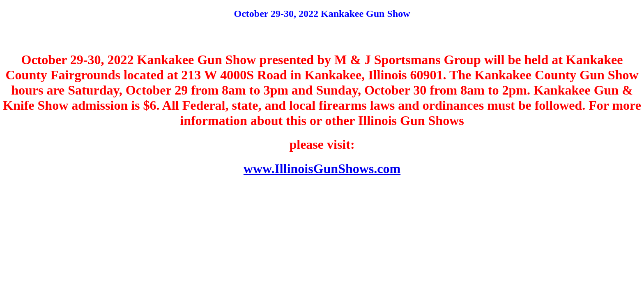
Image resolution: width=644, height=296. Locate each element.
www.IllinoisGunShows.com (322, 169)
